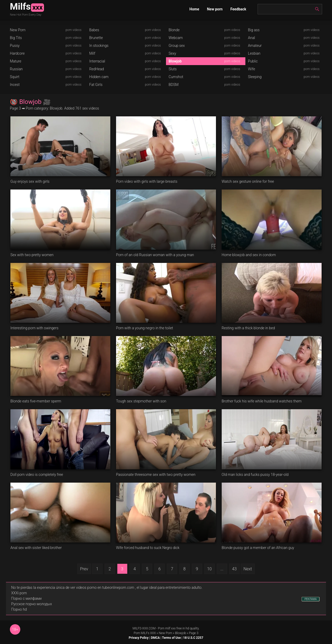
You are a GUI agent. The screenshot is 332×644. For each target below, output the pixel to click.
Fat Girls (96, 85)
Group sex (177, 46)
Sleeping (255, 77)
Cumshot (176, 77)
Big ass (254, 30)
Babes (94, 30)
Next (248, 569)
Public (253, 61)
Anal (251, 38)
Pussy (15, 46)
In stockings (99, 46)
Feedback (238, 9)
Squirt (15, 77)
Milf (92, 53)
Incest (15, 85)
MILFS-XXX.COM (144, 628)
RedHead (97, 69)
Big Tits (16, 38)
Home (194, 9)
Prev (84, 569)
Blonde (174, 30)
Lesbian (254, 53)
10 (209, 569)
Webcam (176, 38)
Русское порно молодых (31, 604)
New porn (215, 9)
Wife (251, 69)
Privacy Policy (139, 638)
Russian (16, 69)
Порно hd (19, 609)
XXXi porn (19, 593)
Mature (16, 61)
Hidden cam (99, 77)
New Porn (18, 30)
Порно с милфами (26, 598)
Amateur (255, 46)
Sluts (173, 69)
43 (234, 569)
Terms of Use (171, 638)
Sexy (172, 53)
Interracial (97, 61)
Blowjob (175, 61)
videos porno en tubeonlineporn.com (105, 588)
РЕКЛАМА (311, 599)
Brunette (96, 38)
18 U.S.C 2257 (193, 638)
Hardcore (17, 53)
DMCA (155, 638)
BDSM (174, 85)
